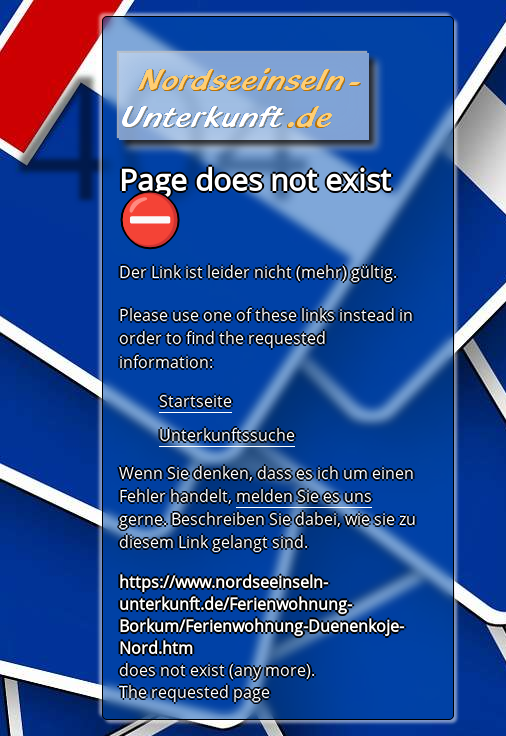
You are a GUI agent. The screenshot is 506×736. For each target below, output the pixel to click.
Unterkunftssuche (227, 435)
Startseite (195, 401)
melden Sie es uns (304, 496)
